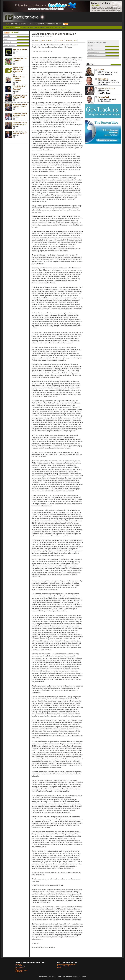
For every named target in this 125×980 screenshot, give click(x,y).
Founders (18, 965)
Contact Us (19, 972)
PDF (75, 41)
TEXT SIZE (60, 41)
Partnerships (19, 967)
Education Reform (45, 27)
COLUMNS (24, 24)
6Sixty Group (51, 977)
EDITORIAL (15, 24)
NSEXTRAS (40, 24)
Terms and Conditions (64, 966)
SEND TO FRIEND (47, 41)
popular (7, 36)
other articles (9, 45)
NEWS (7, 24)
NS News (17, 27)
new (6, 39)
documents (93, 55)
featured (7, 42)
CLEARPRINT (69, 41)
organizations (94, 52)
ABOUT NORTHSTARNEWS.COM (30, 963)
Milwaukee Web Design (79, 977)
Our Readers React (21, 970)
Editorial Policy (20, 966)
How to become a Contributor (66, 965)
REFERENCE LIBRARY (54, 24)
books (91, 46)
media (91, 49)
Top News (8, 27)
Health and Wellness (60, 27)
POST (36, 41)
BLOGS (32, 24)
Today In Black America (30, 27)
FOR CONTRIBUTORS (67, 963)
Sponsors (19, 969)
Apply (59, 967)
